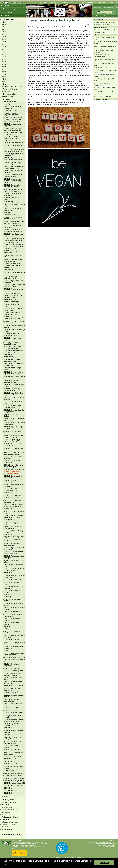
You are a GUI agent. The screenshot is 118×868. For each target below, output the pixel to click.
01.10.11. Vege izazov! (12, 728)
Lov (71, 3)
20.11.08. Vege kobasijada (13, 776)
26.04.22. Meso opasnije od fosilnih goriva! (13, 309)
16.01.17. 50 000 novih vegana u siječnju (14, 604)
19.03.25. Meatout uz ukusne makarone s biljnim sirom (14, 167)
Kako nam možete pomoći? (10, 822)
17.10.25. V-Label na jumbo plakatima (13, 146)
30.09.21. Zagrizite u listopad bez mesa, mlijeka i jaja (14, 347)
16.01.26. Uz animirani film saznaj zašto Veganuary (13, 121)
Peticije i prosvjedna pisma (10, 810)
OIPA (13, 848)
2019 (5, 39)
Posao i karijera (7, 832)
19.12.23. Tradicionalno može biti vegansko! (14, 227)
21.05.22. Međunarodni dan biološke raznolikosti (13, 297)
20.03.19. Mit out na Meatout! (14, 516)
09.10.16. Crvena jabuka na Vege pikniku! (13, 615)
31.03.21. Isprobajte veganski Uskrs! (14, 369)
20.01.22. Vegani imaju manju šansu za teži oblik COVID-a (14, 318)
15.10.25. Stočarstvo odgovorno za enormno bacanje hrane (15, 150)
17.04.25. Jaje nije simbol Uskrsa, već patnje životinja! (13, 163)
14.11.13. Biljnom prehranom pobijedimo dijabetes (14, 674)
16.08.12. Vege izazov (11, 710)
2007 (5, 69)
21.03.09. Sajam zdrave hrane (14, 773)
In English (115, 5)
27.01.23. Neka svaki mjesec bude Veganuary (14, 260)
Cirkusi (65, 3)
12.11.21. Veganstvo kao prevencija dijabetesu (12, 335)
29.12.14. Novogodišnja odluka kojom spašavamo (14, 654)
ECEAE (40, 847)
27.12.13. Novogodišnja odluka (14, 671)
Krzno (54, 3)
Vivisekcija (50, 3)
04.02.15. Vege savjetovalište (14, 646)
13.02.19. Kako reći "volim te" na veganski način (14, 519)
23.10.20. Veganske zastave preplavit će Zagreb (13, 407)
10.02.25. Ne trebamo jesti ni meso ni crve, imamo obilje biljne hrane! (14, 181)
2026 (5, 22)
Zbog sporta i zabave (10, 94)
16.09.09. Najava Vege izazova (14, 764)
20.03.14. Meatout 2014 (12, 668)
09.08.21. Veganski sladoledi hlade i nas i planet (14, 352)
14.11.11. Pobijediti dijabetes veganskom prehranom (14, 720)
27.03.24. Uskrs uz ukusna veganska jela (13, 209)
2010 (5, 62)
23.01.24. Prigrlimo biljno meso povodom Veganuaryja (14, 222)
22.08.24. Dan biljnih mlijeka (13, 189)
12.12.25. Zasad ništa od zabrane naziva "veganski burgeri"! (13, 139)
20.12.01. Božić (9, 793)
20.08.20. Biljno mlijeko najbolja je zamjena (14, 428)
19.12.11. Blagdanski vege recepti (13, 716)
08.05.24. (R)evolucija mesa (13, 202)
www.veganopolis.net (54, 39)
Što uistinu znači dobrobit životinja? (104, 30)
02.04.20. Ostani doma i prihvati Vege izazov (12, 473)
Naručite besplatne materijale (11, 834)
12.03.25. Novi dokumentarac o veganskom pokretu (14, 176)
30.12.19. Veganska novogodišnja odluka (11, 490)
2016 (5, 47)
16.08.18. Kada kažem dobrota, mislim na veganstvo (14, 553)
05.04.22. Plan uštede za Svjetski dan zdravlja (12, 314)
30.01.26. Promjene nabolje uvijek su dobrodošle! (13, 110)
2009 (5, 64)
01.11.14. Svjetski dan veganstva (11, 665)
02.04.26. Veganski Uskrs (13, 106)
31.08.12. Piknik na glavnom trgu (13, 704)
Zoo (69, 3)
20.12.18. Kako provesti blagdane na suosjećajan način (14, 536)
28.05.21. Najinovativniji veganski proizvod (12, 360)
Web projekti (6, 812)
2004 (5, 77)
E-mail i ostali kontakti (110, 847)
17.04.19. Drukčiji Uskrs (12, 509)
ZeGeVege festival (10, 101)
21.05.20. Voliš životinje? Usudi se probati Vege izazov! (14, 453)
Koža (58, 3)
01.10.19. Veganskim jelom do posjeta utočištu (14, 501)
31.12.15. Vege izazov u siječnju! (104, 96)
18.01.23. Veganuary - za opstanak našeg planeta (12, 265)
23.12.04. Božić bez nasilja (13, 786)
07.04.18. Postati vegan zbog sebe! (14, 565)
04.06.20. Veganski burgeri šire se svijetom (14, 449)
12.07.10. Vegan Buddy (12, 750)
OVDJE (30, 96)
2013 (5, 54)
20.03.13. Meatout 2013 (12, 688)
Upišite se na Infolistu (9, 829)
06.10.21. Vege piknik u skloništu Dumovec (12, 343)
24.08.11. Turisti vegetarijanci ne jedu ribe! (15, 734)
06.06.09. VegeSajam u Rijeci (14, 767)
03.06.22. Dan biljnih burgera (14, 293)
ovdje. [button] (7, 864)
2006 (5, 72)
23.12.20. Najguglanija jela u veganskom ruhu (13, 394)
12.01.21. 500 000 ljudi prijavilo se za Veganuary (14, 390)
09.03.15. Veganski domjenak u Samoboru (14, 643)
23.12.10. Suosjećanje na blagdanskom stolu (12, 742)
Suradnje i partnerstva (9, 825)
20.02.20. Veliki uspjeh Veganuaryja (12, 481)
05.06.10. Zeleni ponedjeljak (13, 757)
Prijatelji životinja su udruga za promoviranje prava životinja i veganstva (105, 8)
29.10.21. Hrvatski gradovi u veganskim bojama (13, 339)
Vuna (61, 3)
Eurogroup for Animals (31, 847)
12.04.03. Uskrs (9, 788)
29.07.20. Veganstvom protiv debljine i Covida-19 (13, 436)
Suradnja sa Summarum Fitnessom (104, 22)
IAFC (44, 847)
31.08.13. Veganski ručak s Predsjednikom (13, 683)
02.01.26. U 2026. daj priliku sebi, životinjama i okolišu (13, 129)
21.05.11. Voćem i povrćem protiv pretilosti (13, 738)
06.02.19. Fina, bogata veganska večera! (12, 523)
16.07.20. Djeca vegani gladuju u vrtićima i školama (14, 445)
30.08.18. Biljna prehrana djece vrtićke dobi (14, 549)
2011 (5, 59)
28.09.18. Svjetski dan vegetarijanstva (11, 544)
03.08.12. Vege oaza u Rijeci (14, 713)
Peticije (93, 3)
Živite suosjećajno (9, 12)
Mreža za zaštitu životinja (10, 817)
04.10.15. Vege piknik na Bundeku (12, 632)
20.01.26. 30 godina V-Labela (14, 117)
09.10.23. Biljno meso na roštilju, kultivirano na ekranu (13, 243)
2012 (5, 57)
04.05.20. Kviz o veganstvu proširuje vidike (13, 462)
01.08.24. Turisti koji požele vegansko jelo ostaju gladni (13, 193)
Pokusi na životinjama (10, 89)
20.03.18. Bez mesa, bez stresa (15, 573)
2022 (5, 32)
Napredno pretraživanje (109, 14)
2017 (5, 44)
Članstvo (104, 3)
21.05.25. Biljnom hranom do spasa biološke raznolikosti (14, 159)
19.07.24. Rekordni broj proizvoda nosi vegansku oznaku (12, 198)
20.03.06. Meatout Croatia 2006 (15, 783)
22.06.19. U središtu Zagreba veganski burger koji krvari (14, 505)
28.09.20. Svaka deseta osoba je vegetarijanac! (14, 411)
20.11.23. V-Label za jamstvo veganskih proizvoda (14, 235)
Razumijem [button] (104, 863)
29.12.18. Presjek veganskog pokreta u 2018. (14, 532)
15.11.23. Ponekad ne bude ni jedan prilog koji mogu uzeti (14, 239)
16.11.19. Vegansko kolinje (13, 495)
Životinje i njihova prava (10, 9)
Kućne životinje (82, 3)
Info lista (109, 3)
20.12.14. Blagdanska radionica (14, 657)
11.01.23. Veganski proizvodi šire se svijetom (14, 269)
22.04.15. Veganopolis (11, 640)
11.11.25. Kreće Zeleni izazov (14, 143)
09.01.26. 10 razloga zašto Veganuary (13, 125)
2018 (5, 42)
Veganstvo (43, 3)
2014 (5, 52)
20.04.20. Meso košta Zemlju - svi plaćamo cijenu (14, 466)
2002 (5, 82)
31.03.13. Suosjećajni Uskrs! (13, 686)
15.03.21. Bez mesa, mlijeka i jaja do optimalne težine (14, 373)
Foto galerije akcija (8, 800)
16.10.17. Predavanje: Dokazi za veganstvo (14, 587)
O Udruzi (4, 815)
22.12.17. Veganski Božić (12, 580)
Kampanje (98, 3)
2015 (5, 49)
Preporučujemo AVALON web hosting (105, 16)
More (89, 24)
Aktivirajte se (6, 820)
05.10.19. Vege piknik (11, 498)
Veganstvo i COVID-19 (101, 32)
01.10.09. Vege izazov (11, 762)
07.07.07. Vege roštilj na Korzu (14, 781)
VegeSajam (8, 104)
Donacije (115, 3)
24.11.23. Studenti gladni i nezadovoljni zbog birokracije (14, 231)
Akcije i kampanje (8, 20)
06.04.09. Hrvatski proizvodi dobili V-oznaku (13, 770)
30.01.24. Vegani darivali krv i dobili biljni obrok (14, 218)
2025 (5, 25)
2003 (5, 79)
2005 (5, 74)
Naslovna (6, 6)
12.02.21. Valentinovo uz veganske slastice (12, 381)
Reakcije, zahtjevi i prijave (10, 802)
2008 (5, 67)
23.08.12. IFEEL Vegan (12, 708)
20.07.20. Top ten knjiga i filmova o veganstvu (12, 441)
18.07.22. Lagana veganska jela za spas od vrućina (15, 286)
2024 (5, 27)
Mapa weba (99, 14)
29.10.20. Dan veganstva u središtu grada (13, 402)
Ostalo (5, 796)
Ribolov (75, 3)
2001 (5, 84)
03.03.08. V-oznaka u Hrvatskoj (14, 778)
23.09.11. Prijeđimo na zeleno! (14, 730)
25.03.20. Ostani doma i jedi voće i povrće (13, 477)
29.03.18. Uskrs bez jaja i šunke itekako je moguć (15, 570)
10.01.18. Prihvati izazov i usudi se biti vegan (15, 576)
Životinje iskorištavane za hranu (13, 87)
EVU (23, 847)
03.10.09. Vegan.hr (10, 759)
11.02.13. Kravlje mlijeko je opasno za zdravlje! (13, 692)
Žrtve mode (7, 91)
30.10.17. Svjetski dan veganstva (11, 583)
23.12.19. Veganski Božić (12, 493)
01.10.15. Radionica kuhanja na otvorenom (15, 636)
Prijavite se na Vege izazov (102, 25)
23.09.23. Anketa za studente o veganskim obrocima (14, 248)
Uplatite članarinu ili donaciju (11, 827)
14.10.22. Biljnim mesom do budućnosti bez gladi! (13, 277)
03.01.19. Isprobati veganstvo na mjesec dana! (14, 527)
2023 (5, 30)
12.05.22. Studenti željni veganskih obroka (12, 305)
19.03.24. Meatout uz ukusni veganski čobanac (13, 214)
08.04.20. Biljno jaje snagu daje (14, 469)
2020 (5, 37)
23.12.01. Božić (9, 791)
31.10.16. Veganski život (12, 612)
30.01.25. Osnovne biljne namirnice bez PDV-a (12, 186)
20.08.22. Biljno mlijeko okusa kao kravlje (14, 282)
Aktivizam (6, 15)
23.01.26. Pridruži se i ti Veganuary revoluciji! (12, 114)
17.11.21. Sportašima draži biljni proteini (15, 331)
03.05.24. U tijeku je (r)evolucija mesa (14, 205)
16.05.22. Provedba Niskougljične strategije (12, 301)
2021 (5, 34)
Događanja (5, 805)
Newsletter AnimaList (8, 807)
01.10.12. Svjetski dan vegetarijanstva (11, 700)
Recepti (89, 3)
